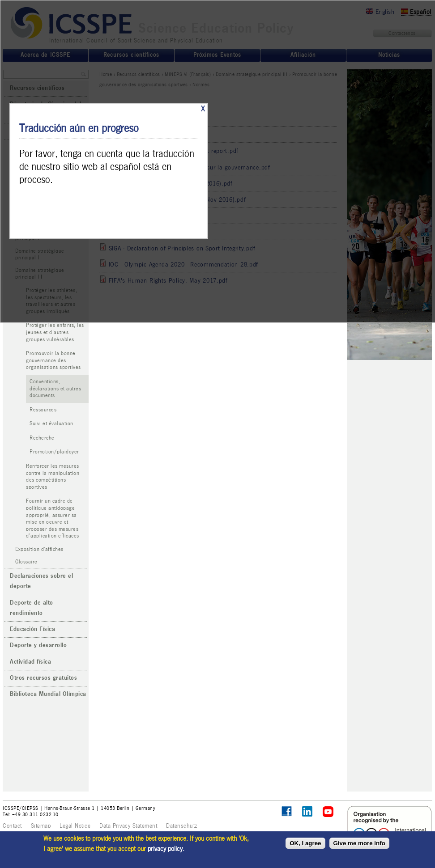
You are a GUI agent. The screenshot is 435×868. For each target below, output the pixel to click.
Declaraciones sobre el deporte (41, 581)
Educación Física (32, 629)
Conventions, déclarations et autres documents (55, 389)
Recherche (42, 438)
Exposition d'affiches (39, 549)
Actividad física (30, 662)
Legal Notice (75, 826)
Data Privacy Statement (128, 826)
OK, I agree (305, 843)
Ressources (43, 410)
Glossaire (26, 562)
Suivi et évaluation (51, 424)
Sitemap (41, 826)
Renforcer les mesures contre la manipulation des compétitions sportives (53, 477)
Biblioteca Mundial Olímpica (48, 694)
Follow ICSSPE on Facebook (287, 811)
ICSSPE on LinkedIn (308, 812)
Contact (12, 826)
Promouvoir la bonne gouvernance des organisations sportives (53, 360)
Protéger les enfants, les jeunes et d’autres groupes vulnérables (55, 332)
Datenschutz (182, 826)
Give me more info (359, 843)
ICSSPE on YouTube (328, 812)
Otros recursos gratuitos (43, 678)
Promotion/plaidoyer (54, 452)
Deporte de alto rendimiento (32, 608)
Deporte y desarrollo (38, 645)
